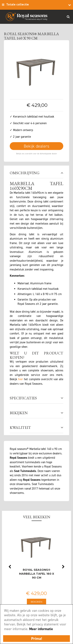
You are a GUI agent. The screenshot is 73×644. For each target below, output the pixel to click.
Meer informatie (41, 629)
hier (21, 379)
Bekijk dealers (36, 146)
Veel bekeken (37, 517)
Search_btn (68, 17)
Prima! (37, 639)
